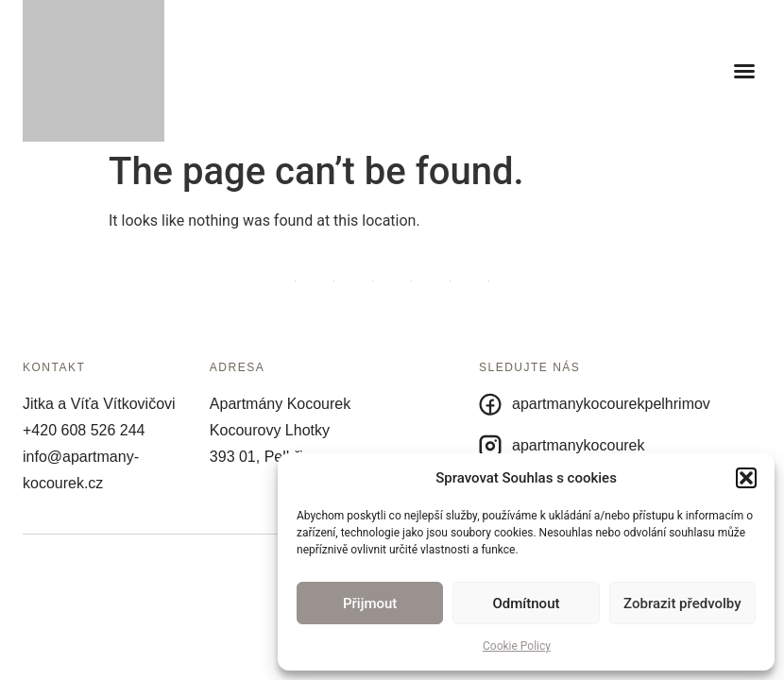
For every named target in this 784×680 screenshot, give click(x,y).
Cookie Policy (517, 646)
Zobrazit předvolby (682, 603)
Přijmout (370, 603)
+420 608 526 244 (84, 430)
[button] (746, 478)
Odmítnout (527, 603)
